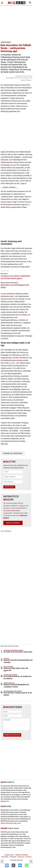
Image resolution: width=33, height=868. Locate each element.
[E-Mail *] (13, 472)
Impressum (21, 857)
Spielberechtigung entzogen (13, 360)
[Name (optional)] (13, 482)
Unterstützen (5, 857)
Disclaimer (29, 857)
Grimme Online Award (13, 511)
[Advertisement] (16, 23)
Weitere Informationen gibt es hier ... (11, 823)
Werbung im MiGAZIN (21, 855)
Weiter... (14, 847)
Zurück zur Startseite (13, 453)
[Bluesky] (24, 866)
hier (8, 801)
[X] (17, 866)
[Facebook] (11, 866)
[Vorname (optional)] (13, 477)
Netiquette (13, 857)
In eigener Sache (9, 855)
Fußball (3, 162)
